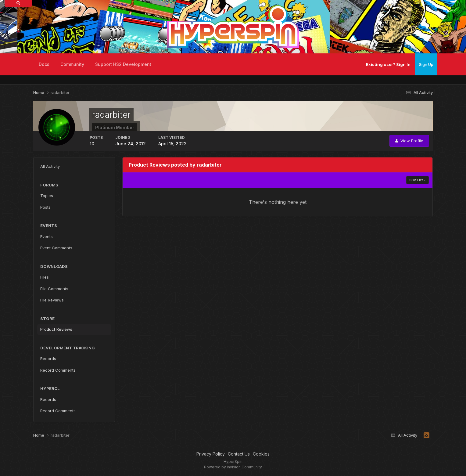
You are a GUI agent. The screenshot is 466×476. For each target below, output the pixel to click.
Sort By (418, 180)
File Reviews (52, 300)
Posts (45, 207)
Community (72, 64)
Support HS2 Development (123, 64)
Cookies (261, 454)
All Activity (50, 166)
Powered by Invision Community (233, 467)
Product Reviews (56, 329)
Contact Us (239, 454)
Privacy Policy (211, 454)
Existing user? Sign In (388, 64)
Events (47, 236)
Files (45, 277)
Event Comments (56, 248)
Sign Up (426, 64)
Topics (47, 196)
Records (48, 359)
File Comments (54, 289)
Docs (44, 64)
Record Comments (58, 370)
